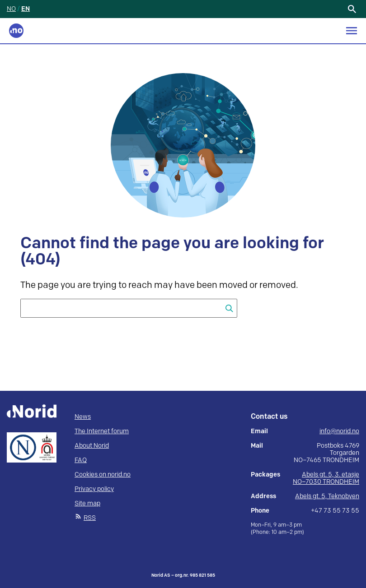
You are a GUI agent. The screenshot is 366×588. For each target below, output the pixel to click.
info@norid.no (339, 431)
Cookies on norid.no (103, 475)
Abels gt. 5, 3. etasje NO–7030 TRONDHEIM (326, 478)
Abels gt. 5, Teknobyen (327, 496)
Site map (87, 503)
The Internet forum (102, 431)
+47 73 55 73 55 (335, 511)
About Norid (92, 446)
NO (11, 9)
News (83, 417)
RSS (90, 518)
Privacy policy (94, 489)
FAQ (81, 460)
